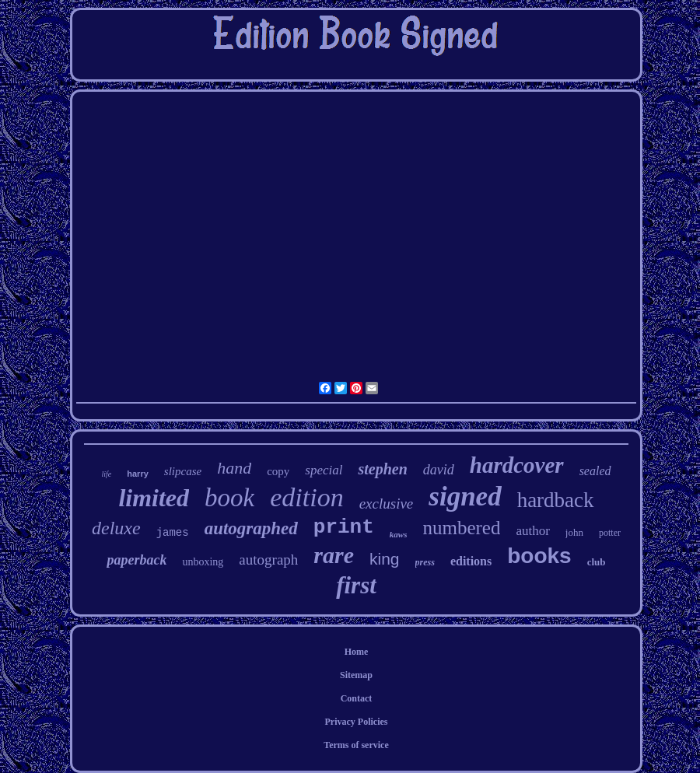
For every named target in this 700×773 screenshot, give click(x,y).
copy (278, 471)
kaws (399, 534)
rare (334, 555)
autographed (251, 528)
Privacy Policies (357, 722)
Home (357, 652)
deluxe (116, 528)
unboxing (203, 562)
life (106, 474)
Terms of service (356, 745)
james (173, 533)
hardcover (517, 465)
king (385, 559)
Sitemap (356, 675)
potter (610, 533)
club (597, 562)
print (344, 527)
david (439, 470)
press (425, 562)
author (532, 531)
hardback (556, 500)
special (324, 470)
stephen (382, 469)
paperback (136, 560)
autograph (268, 560)
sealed (595, 471)
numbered (461, 528)
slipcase (183, 471)
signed (465, 497)
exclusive (387, 504)
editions (471, 561)
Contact (357, 698)
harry (138, 474)
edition (306, 497)
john (574, 532)
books (539, 556)
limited (154, 498)
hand (234, 468)
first (356, 585)
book (229, 498)
